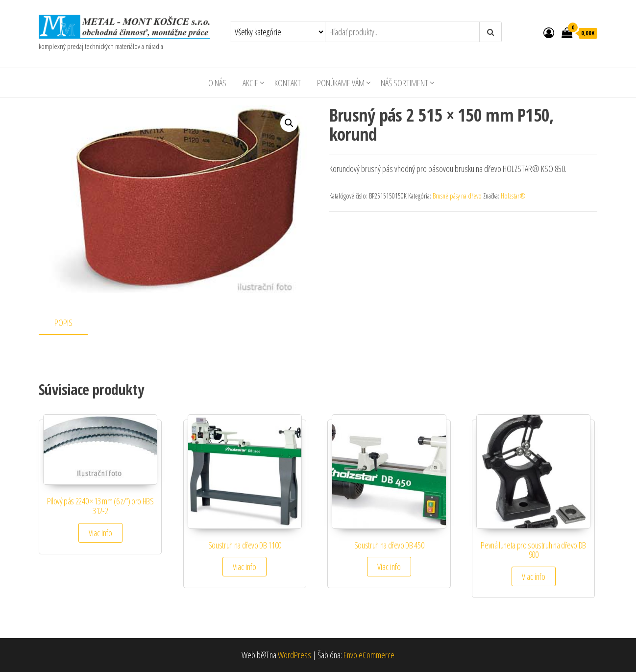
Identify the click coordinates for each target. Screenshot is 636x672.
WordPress (294, 655)
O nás (217, 83)
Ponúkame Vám (341, 83)
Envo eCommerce (369, 655)
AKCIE (250, 83)
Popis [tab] (63, 323)
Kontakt (288, 83)
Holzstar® (513, 196)
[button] (289, 123)
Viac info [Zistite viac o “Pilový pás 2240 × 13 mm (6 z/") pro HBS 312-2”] (100, 533)
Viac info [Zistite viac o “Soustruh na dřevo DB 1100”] (245, 567)
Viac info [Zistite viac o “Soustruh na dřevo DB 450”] (389, 567)
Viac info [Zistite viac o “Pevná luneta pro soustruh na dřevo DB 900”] (534, 576)
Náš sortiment (404, 83)
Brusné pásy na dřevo (457, 196)
